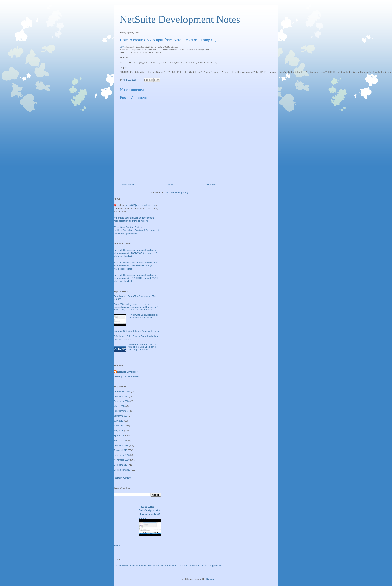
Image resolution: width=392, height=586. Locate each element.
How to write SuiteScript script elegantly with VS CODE (143, 316)
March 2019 (120, 440)
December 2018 (122, 455)
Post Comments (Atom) (176, 193)
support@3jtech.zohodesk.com (140, 205)
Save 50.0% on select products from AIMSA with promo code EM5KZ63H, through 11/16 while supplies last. (170, 566)
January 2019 (121, 450)
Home (170, 185)
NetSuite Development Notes (180, 19)
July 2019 (119, 421)
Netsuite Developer (127, 372)
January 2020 (121, 416)
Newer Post (128, 185)
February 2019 (121, 445)
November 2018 (122, 460)
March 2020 (120, 406)
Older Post (211, 185)
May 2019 (119, 431)
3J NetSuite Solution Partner (128, 227)
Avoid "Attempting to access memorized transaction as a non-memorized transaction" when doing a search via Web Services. (136, 307)
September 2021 (122, 391)
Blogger (210, 579)
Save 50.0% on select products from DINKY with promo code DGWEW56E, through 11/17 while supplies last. (136, 266)
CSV (122, 47)
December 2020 (122, 401)
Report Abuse (122, 478)
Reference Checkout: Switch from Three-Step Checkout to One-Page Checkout (142, 347)
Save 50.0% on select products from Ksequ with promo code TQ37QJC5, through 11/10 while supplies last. (135, 253)
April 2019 (119, 435)
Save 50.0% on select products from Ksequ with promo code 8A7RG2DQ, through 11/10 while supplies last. (136, 278)
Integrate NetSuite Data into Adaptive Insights (136, 331)
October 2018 (121, 465)
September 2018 (122, 470)
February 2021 (121, 396)
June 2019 (119, 426)
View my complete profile (126, 376)
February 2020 (121, 411)
